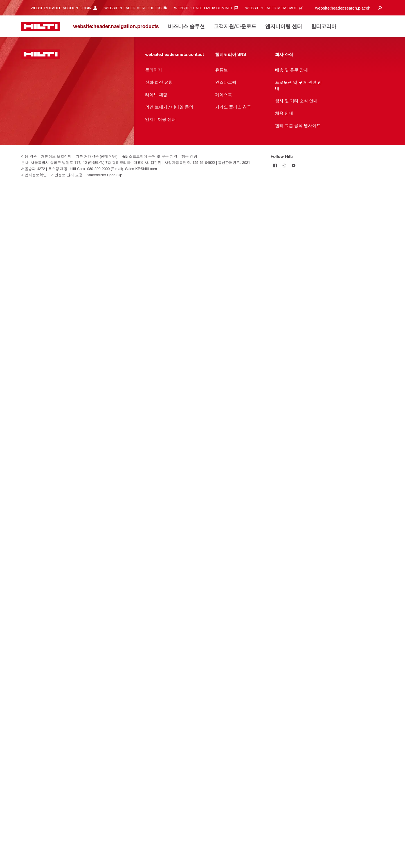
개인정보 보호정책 (56, 156)
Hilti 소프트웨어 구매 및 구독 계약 (149, 156)
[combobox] (347, 8)
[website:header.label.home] (41, 26)
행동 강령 (189, 156)
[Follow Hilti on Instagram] (284, 165)
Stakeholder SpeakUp (104, 175)
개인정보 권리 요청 (67, 175)
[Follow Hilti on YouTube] (294, 165)
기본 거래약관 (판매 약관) (96, 156)
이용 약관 (29, 156)
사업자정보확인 (34, 175)
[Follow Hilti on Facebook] (275, 165)
